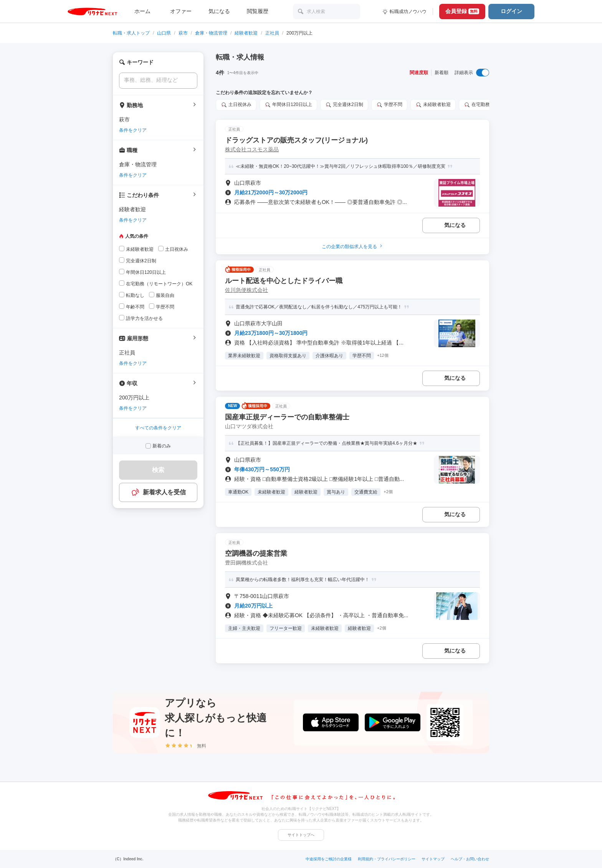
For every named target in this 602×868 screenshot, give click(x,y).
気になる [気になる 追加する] (455, 225)
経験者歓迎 (246, 33)
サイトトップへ (301, 835)
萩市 (183, 33)
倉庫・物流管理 (211, 33)
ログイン (511, 11)
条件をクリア (133, 130)
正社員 (272, 33)
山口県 (164, 33)
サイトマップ (433, 859)
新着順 (442, 73)
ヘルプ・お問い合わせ (470, 859)
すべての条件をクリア (158, 428)
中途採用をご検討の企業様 (329, 859)
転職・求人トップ (131, 33)
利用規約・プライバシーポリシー (387, 859)
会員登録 (462, 11)
